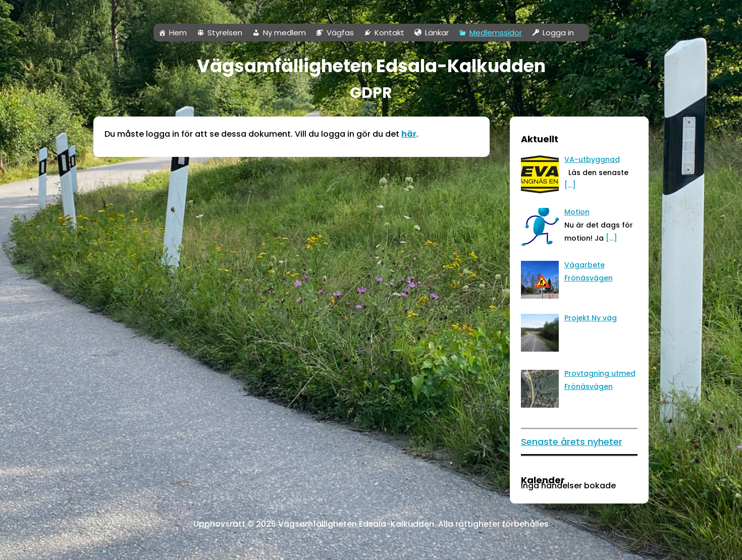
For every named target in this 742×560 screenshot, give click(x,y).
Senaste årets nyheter (572, 442)
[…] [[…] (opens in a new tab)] (570, 185)
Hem (178, 33)
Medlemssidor (496, 33)
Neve (18, 547)
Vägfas (340, 33)
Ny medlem (284, 33)
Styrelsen (225, 33)
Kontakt (389, 33)
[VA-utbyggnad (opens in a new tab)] (592, 159)
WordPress (99, 547)
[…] (612, 238)
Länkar (437, 33)
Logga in (558, 33)
